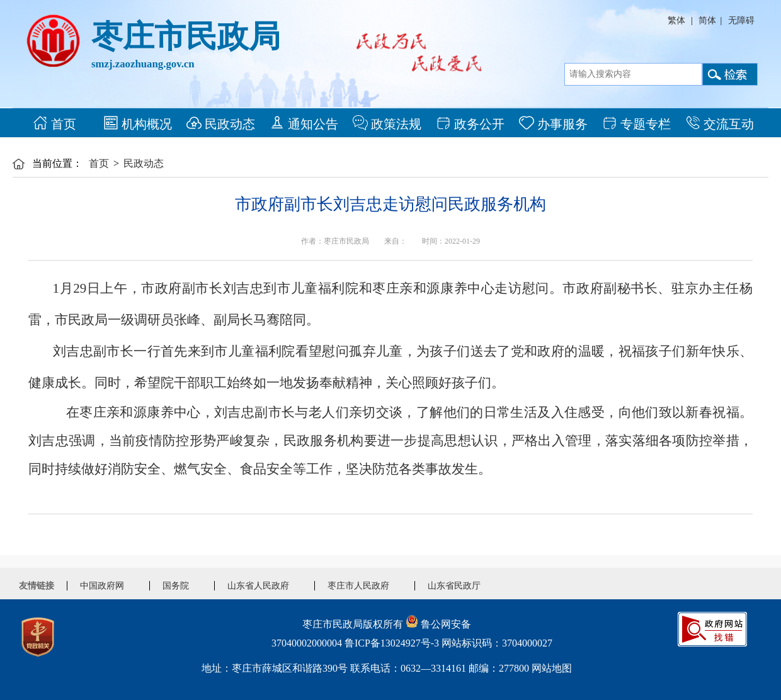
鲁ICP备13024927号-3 (392, 643)
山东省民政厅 (454, 586)
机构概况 (138, 123)
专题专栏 (636, 123)
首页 (54, 123)
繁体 (676, 20)
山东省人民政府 (258, 586)
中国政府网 (102, 586)
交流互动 (720, 123)
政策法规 (387, 123)
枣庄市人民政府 (358, 586)
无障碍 (741, 20)
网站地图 (552, 668)
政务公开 (470, 123)
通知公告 (304, 123)
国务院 (176, 586)
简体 (707, 20)
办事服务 (553, 123)
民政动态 (221, 123)
